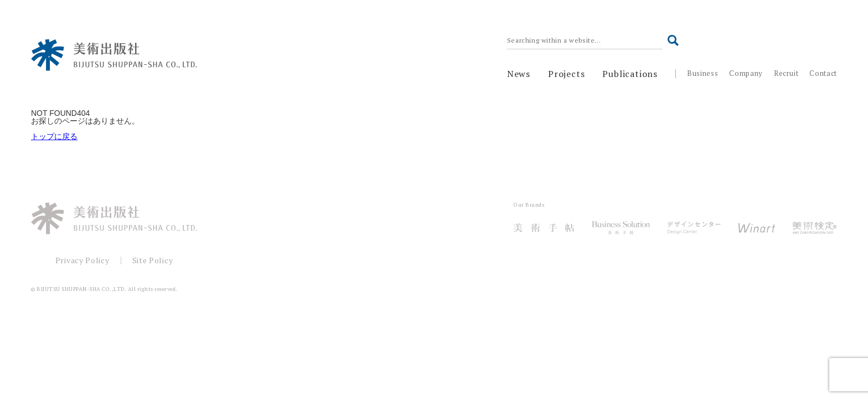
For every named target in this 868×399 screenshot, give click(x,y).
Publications (630, 74)
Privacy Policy (82, 260)
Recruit (786, 73)
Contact (823, 73)
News (519, 74)
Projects (566, 74)
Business (702, 73)
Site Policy (153, 260)
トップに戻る (54, 136)
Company (746, 73)
